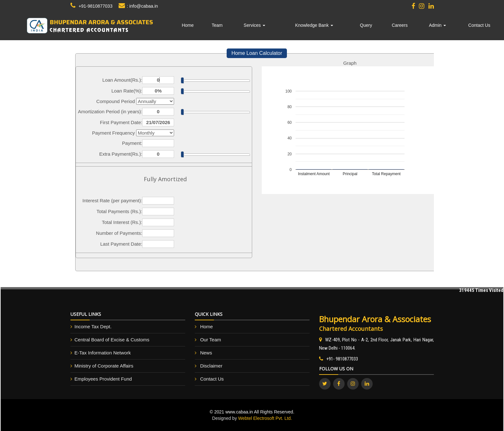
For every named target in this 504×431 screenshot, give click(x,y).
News (206, 353)
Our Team (211, 340)
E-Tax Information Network (103, 353)
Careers (400, 25)
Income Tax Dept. (93, 327)
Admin (437, 25)
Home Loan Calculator (257, 53)
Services (254, 25)
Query (366, 25)
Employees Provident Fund (103, 379)
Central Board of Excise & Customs (112, 340)
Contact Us (479, 25)
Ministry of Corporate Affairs (104, 366)
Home (188, 25)
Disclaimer (211, 366)
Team (217, 25)
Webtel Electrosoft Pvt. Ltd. (265, 418)
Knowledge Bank (314, 25)
